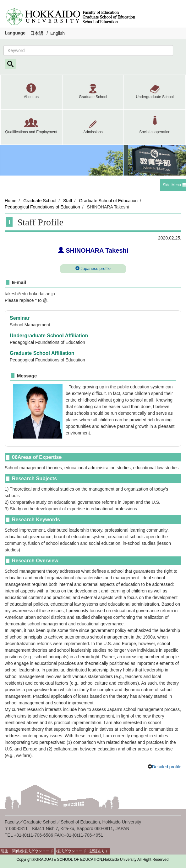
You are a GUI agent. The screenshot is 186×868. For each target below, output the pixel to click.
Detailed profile (167, 767)
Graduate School (40, 201)
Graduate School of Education (108, 201)
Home (11, 201)
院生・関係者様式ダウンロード (27, 851)
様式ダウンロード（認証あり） (83, 851)
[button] (31, 92)
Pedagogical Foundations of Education (42, 207)
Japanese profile (93, 268)
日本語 (37, 33)
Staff (68, 201)
